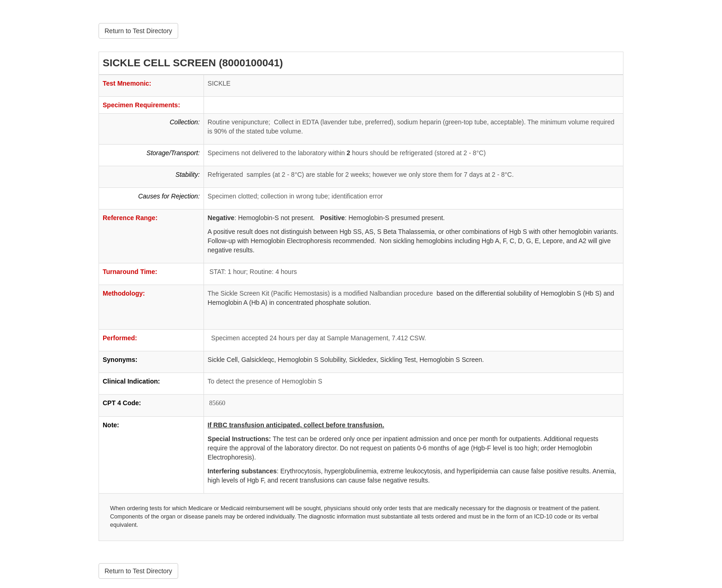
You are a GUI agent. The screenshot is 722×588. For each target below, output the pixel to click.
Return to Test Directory (138, 31)
